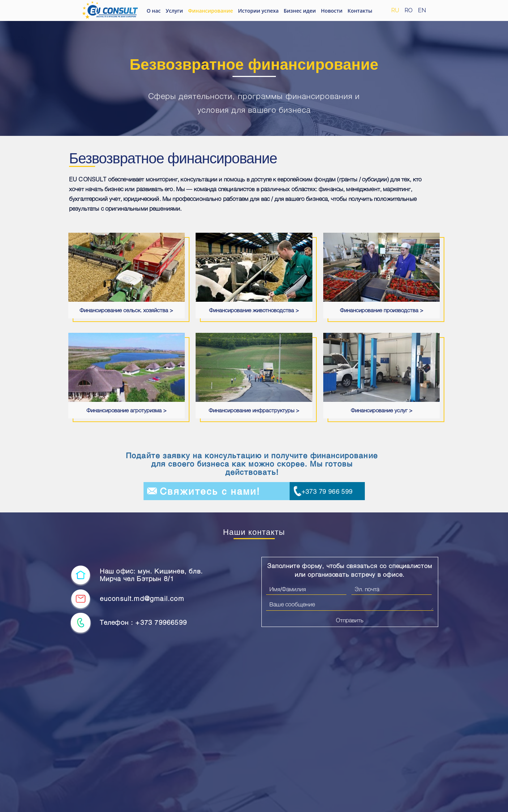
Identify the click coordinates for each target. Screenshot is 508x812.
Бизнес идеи (300, 11)
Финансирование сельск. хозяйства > (126, 310)
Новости (332, 11)
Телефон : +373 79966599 (144, 622)
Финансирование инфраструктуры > (254, 410)
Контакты (360, 11)
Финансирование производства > (382, 310)
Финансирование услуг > (382, 410)
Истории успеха (258, 11)
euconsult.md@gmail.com (142, 599)
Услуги (174, 11)
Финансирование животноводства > (254, 310)
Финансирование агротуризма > (127, 410)
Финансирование (210, 11)
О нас (153, 11)
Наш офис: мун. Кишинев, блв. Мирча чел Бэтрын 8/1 (151, 575)
